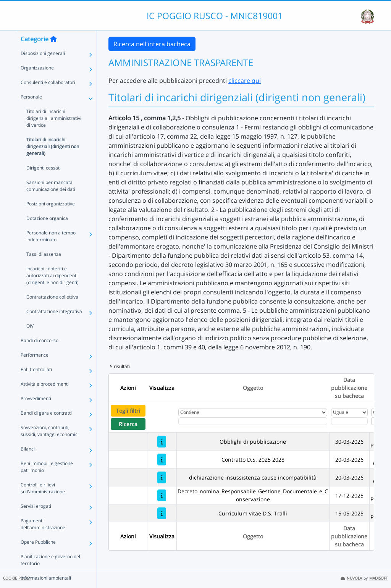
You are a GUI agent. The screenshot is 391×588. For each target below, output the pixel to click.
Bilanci (28, 464)
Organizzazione (37, 83)
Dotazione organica (47, 233)
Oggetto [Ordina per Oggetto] (253, 388)
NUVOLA (351, 578)
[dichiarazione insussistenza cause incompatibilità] (162, 477)
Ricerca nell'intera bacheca (152, 44)
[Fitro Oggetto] (253, 421)
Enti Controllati (36, 384)
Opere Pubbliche (38, 557)
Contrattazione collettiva (52, 312)
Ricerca (128, 424)
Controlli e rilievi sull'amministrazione (43, 503)
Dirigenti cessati (44, 183)
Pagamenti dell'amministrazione (43, 539)
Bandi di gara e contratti (46, 428)
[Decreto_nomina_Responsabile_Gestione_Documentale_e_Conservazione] (162, 495)
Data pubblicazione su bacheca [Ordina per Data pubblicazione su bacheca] (349, 388)
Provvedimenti (36, 413)
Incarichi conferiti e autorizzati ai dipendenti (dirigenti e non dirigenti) (53, 290)
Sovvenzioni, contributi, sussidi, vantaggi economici (50, 446)
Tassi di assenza (44, 269)
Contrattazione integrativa (54, 326)
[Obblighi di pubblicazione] (162, 442)
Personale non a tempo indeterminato (51, 251)
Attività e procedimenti (45, 399)
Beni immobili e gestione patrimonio (47, 482)
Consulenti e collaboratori (48, 97)
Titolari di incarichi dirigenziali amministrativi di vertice (54, 133)
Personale (31, 112)
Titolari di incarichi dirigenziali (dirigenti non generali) (53, 161)
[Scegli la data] (349, 421)
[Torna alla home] (53, 54)
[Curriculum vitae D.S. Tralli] (162, 513)
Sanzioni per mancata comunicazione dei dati (51, 201)
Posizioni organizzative (51, 219)
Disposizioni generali (43, 68)
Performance (35, 370)
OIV (30, 341)
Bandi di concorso (40, 355)
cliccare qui (245, 81)
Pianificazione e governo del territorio (50, 575)
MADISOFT (379, 578)
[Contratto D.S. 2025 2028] (162, 460)
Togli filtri (128, 411)
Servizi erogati (36, 521)
